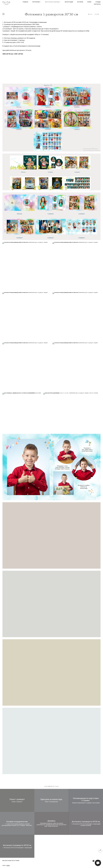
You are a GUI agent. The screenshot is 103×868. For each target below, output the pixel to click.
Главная (25, 2)
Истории (80, 2)
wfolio (8, 865)
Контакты (97, 4)
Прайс (89, 2)
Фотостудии (69, 2)
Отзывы (98, 2)
